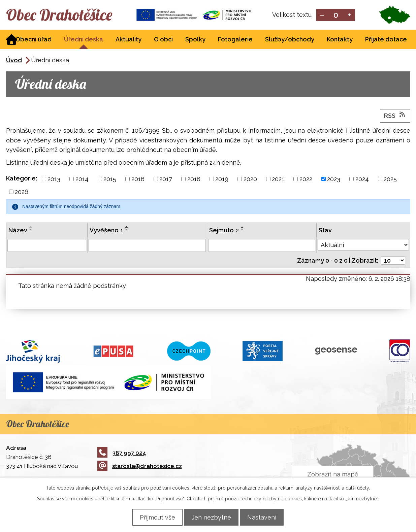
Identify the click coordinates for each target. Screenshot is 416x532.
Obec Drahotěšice (66, 15)
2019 (222, 180)
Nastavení (266, 517)
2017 (166, 180)
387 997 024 (122, 453)
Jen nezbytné (211, 517)
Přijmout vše (154, 517)
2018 (194, 180)
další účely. (358, 488)
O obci (163, 40)
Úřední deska (84, 40)
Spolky (195, 40)
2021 (278, 180)
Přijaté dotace (386, 40)
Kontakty (340, 40)
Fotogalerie (235, 40)
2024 (362, 180)
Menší (322, 15)
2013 (54, 180)
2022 (306, 180)
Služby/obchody (290, 40)
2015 (110, 180)
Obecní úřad (34, 40)
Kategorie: (22, 179)
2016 (138, 180)
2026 (22, 192)
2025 (390, 180)
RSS (395, 116)
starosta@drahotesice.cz (140, 467)
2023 (334, 180)
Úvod (14, 61)
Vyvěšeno (106, 231)
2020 (250, 180)
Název (18, 231)
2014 (82, 180)
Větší (349, 15)
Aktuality (129, 40)
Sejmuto (224, 231)
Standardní (336, 15)
